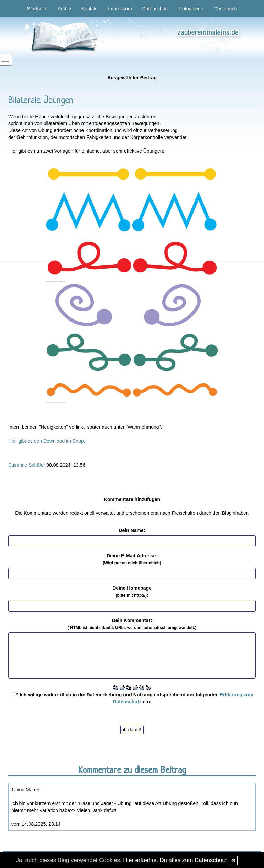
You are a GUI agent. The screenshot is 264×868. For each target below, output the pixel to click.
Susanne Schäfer (27, 465)
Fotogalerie (191, 9)
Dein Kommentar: (132, 624)
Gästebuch (225, 9)
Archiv (64, 9)
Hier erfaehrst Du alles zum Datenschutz (175, 860)
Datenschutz (156, 9)
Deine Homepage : (132, 592)
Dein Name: (132, 530)
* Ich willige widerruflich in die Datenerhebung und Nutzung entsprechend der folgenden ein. (132, 698)
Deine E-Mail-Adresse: (132, 559)
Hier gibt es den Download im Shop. (47, 441)
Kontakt (90, 9)
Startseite (37, 9)
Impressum (120, 9)
